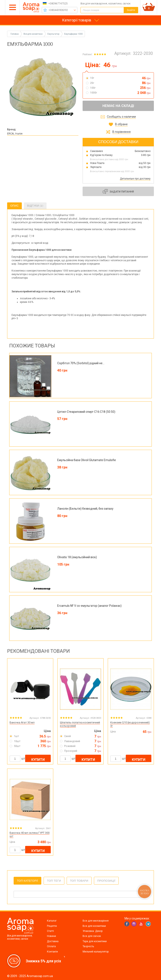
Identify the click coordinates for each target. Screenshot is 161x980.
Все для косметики (94, 926)
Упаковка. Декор (93, 931)
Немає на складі (118, 106)
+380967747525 (58, 3)
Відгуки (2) (35, 206)
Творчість (88, 946)
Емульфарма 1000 (73, 34)
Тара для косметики (95, 941)
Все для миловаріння (96, 921)
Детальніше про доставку (135, 179)
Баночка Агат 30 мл (22, 722)
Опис (14, 206)
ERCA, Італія (15, 134)
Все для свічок (92, 936)
